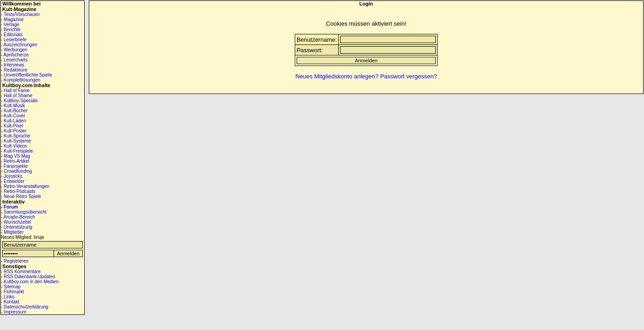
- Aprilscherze (15, 55)
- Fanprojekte (14, 166)
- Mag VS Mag (16, 156)
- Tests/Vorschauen (20, 14)
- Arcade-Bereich (18, 217)
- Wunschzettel (16, 222)
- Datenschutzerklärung (24, 307)
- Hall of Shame (17, 96)
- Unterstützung (16, 227)
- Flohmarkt (13, 292)
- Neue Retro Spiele (21, 196)
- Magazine (12, 19)
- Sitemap (11, 287)
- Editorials (12, 35)
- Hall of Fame (15, 91)
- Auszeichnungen (19, 45)
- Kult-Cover (13, 116)
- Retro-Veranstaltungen (25, 186)
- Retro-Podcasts (18, 191)
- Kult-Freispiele (17, 151)
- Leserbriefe (14, 40)
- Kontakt (10, 302)
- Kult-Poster (14, 131)
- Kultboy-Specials (19, 101)
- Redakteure (14, 70)
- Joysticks (12, 176)
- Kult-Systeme (16, 141)
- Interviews (13, 65)
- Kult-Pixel (12, 126)
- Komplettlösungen (21, 80)
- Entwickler (13, 181)
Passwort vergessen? (408, 76)
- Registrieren (15, 261)
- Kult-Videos (14, 146)
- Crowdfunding (16, 171)
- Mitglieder (12, 232)
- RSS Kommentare (21, 272)
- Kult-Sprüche (16, 136)
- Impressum (14, 312)
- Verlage (10, 25)
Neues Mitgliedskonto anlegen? (337, 76)
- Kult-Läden (13, 121)
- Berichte (11, 30)
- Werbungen (14, 50)
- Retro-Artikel (15, 161)
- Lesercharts (14, 60)
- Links (8, 297)
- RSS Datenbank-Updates (28, 277)
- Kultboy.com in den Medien (30, 282)
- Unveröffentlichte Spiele (27, 75)
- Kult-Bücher (14, 111)
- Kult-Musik (13, 106)
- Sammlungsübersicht (24, 212)
